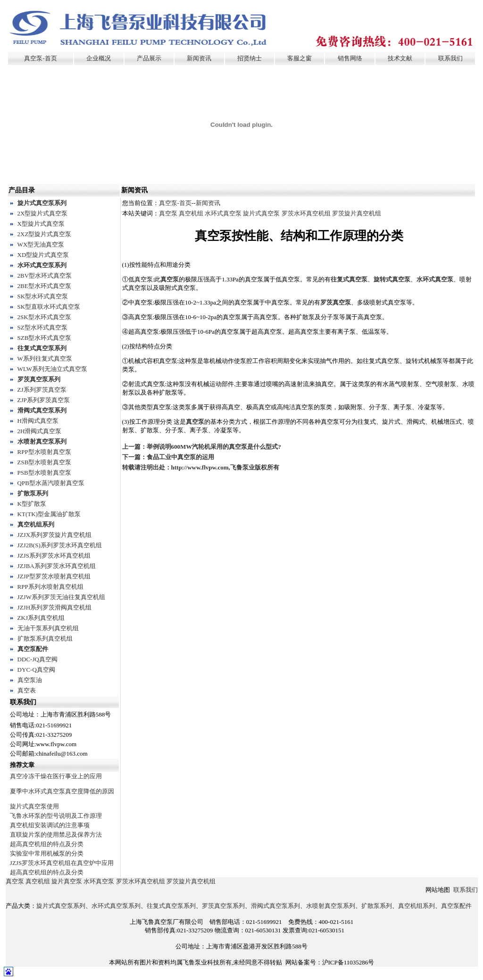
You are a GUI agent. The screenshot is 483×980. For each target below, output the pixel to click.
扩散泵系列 (33, 493)
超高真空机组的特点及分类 (47, 844)
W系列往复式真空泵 (45, 358)
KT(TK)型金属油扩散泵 (49, 514)
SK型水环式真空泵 (43, 296)
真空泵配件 (33, 649)
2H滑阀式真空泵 (40, 431)
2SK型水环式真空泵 (44, 317)
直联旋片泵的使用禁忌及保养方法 (56, 835)
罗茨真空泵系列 (39, 379)
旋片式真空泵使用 (34, 806)
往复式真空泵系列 (42, 348)
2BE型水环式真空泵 (44, 286)
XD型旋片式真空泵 (43, 255)
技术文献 (400, 58)
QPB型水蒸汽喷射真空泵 (51, 483)
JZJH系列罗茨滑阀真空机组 (54, 607)
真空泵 (168, 213)
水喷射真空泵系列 (42, 441)
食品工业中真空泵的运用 (180, 457)
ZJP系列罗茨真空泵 (44, 400)
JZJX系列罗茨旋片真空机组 (54, 535)
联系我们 (450, 58)
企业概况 (99, 58)
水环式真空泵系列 (42, 265)
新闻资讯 (199, 58)
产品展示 (149, 58)
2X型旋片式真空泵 (43, 213)
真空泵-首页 (40, 58)
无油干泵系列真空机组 (48, 628)
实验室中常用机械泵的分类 (47, 853)
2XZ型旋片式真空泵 (45, 234)
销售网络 (350, 58)
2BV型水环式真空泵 (45, 276)
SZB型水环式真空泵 (45, 338)
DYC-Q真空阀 (36, 670)
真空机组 (191, 213)
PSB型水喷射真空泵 (44, 473)
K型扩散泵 (32, 504)
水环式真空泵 (223, 213)
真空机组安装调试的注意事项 (50, 825)
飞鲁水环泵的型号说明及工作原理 (56, 816)
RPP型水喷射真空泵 (44, 452)
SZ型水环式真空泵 (42, 327)
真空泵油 (30, 680)
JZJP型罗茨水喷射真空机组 (54, 576)
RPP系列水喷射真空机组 (50, 587)
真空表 (27, 690)
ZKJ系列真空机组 (41, 618)
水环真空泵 (99, 881)
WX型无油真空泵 (41, 244)
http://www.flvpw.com (200, 467)
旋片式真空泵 (261, 213)
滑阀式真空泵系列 (42, 410)
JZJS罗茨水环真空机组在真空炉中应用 (62, 863)
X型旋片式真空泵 (41, 224)
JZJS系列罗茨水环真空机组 (54, 556)
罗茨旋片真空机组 (357, 213)
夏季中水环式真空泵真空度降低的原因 (62, 791)
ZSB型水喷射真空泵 (45, 462)
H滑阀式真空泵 (38, 421)
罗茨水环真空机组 (306, 213)
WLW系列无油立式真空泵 (53, 369)
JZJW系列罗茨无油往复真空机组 (61, 597)
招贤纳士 (250, 58)
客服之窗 (300, 58)
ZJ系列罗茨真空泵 (42, 390)
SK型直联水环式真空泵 (49, 307)
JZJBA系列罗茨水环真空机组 (57, 566)
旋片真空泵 (67, 881)
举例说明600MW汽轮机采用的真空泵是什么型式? (214, 447)
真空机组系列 (36, 524)
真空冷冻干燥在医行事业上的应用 (56, 776)
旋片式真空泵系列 (42, 203)
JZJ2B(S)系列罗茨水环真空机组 (60, 545)
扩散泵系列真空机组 (45, 638)
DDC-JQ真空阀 (37, 659)
